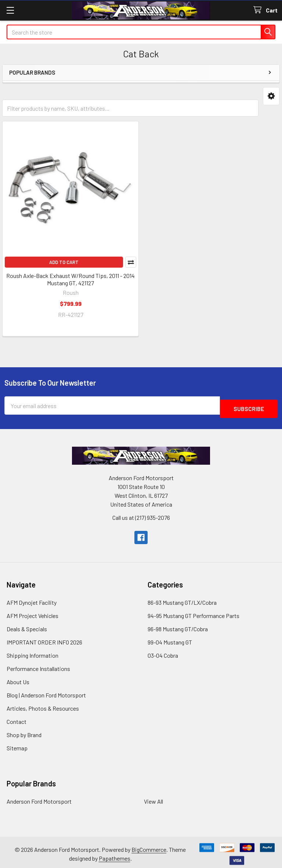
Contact (17, 718)
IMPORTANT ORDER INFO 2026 (44, 639)
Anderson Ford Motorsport (39, 798)
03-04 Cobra (163, 652)
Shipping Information (32, 652)
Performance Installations (38, 665)
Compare (131, 262)
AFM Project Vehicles (32, 612)
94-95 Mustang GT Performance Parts (194, 612)
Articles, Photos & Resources (43, 705)
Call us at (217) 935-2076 (141, 514)
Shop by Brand (24, 731)
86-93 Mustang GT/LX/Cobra (182, 599)
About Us (18, 678)
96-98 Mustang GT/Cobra (178, 626)
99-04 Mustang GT (170, 639)
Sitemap (17, 745)
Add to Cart (64, 262)
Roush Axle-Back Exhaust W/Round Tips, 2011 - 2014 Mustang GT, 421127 (70, 279)
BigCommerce (149, 846)
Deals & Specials (27, 626)
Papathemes (115, 855)
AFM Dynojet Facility (32, 599)
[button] (271, 96)
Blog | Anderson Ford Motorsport (46, 692)
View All (153, 798)
